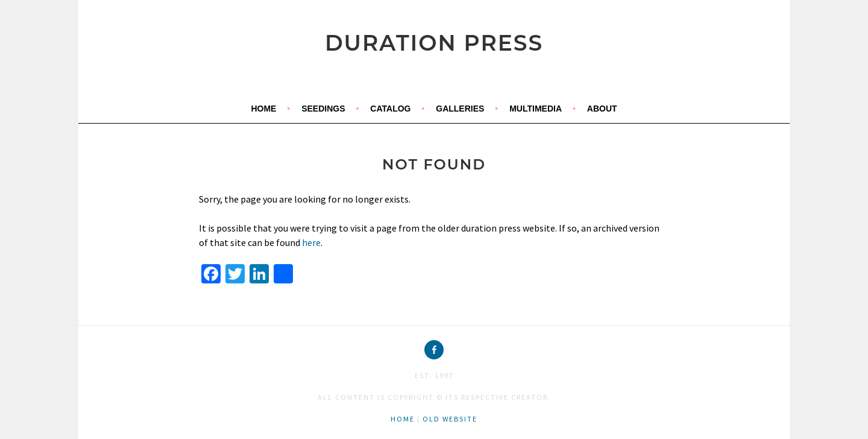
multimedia (536, 109)
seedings (323, 109)
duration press (434, 43)
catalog (390, 109)
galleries (460, 109)
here (311, 242)
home (263, 109)
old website (450, 419)
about (602, 109)
